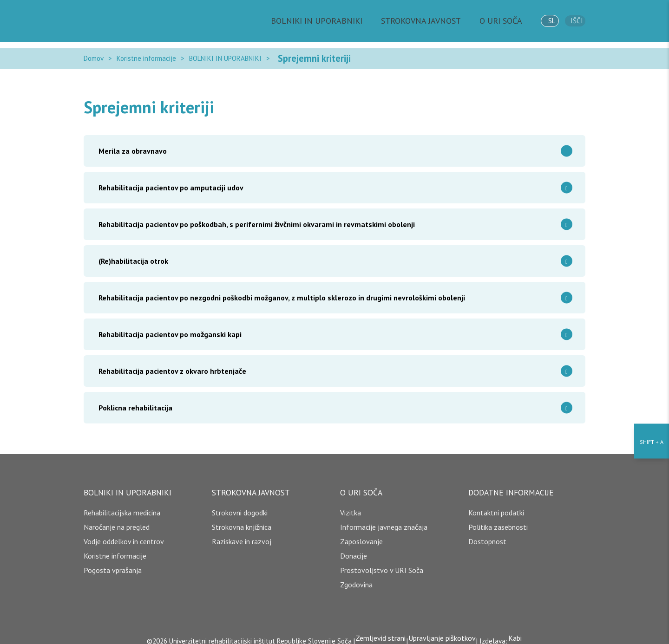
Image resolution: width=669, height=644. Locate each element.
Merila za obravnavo (338, 144)
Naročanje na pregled (117, 520)
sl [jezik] (545, 21)
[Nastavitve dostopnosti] (652, 322)
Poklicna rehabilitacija (338, 401)
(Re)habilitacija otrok (338, 254)
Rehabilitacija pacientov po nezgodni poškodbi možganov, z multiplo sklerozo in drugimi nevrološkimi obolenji (338, 291)
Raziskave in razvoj (242, 534)
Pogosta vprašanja (113, 563)
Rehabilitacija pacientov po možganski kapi (338, 328)
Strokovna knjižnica (242, 520)
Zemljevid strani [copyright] (377, 631)
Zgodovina (356, 578)
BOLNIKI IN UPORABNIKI (341, 21)
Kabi (518, 631)
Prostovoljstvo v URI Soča (382, 563)
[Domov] (125, 21)
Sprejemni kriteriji (303, 55)
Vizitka (351, 506)
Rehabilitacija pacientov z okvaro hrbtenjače (338, 364)
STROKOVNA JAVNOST (428, 21)
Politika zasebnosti (498, 520)
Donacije (354, 549)
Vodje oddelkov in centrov (124, 534)
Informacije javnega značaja (384, 520)
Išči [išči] (575, 21)
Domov (94, 55)
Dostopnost (487, 534)
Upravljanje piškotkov (442, 631)
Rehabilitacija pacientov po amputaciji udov (338, 181)
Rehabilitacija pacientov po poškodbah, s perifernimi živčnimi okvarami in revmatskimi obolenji (338, 218)
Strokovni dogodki (240, 506)
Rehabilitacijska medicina (122, 506)
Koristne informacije (146, 55)
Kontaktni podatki (496, 506)
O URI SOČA (498, 21)
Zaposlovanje (361, 534)
